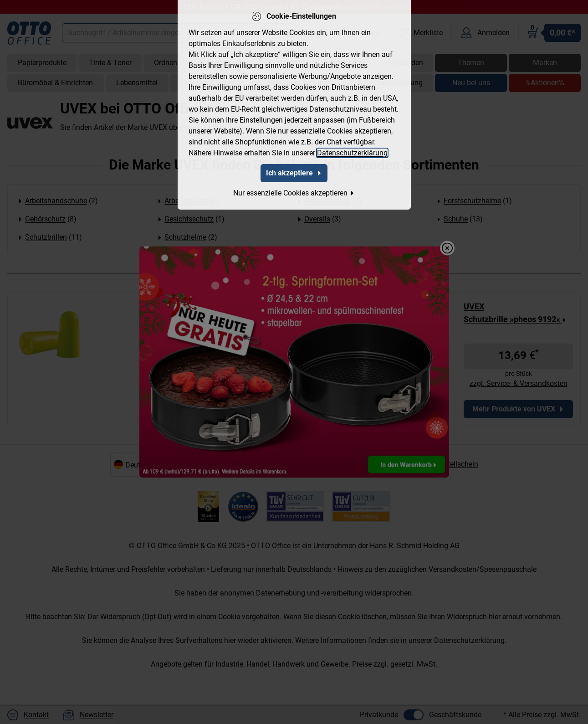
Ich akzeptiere (294, 173)
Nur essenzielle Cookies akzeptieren (294, 193)
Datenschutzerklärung (352, 153)
